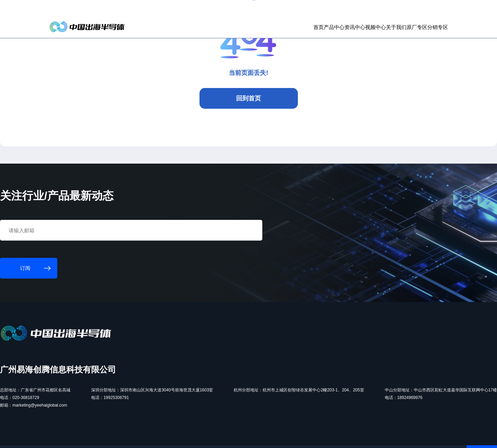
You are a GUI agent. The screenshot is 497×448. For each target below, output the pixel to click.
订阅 (133, 10)
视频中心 (332, 35)
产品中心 (273, 35)
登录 (416, 10)
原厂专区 (391, 35)
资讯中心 (302, 35)
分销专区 (420, 35)
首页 (248, 35)
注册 (430, 10)
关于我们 (361, 35)
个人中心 (398, 10)
